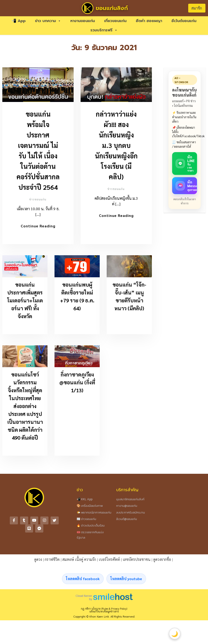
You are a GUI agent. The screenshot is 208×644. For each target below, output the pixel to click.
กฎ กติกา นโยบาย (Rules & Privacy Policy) (104, 610)
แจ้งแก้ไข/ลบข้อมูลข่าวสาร (104, 613)
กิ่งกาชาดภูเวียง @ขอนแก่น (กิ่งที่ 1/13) (77, 384)
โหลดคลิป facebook (83, 580)
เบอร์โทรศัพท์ (109, 561)
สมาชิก (197, 8)
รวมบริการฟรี (104, 30)
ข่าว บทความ (48, 21)
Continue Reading (38, 226)
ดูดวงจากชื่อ (162, 561)
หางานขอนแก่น (83, 21)
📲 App (19, 21)
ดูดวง (38, 561)
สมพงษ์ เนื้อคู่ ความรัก (79, 561)
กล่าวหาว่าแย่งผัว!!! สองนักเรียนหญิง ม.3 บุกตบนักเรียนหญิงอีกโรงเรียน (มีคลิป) (116, 145)
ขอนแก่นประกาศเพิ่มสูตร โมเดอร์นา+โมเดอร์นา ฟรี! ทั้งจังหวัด (25, 302)
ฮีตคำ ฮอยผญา (149, 21)
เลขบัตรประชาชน (137, 561)
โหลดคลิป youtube (126, 580)
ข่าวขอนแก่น (38, 199)
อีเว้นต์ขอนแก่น (184, 21)
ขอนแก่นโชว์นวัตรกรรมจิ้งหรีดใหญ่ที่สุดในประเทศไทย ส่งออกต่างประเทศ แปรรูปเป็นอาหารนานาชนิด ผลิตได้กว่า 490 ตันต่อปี (25, 407)
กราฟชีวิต (52, 561)
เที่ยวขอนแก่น (115, 21)
